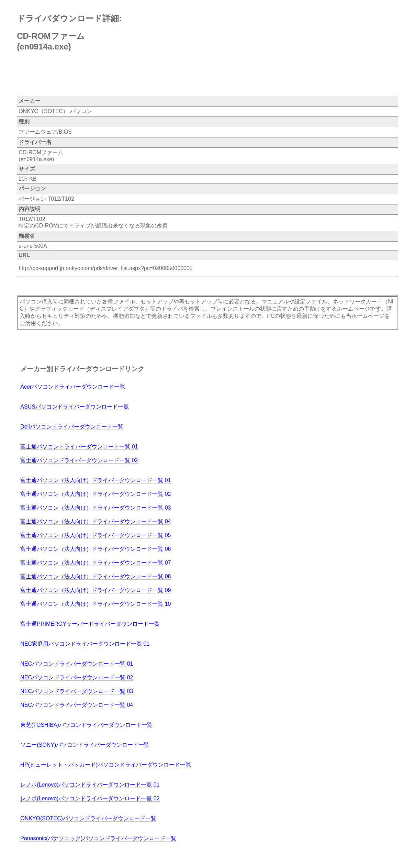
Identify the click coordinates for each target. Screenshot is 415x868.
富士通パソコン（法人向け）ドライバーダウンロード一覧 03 (96, 508)
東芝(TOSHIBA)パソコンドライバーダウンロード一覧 (86, 725)
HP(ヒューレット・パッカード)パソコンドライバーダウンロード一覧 (106, 765)
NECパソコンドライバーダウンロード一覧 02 (77, 677)
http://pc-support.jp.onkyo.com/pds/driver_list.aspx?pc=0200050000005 (106, 268)
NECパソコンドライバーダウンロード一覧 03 (77, 691)
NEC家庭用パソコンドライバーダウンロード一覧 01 (85, 644)
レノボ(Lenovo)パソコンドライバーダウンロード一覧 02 (90, 798)
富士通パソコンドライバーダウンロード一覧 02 (79, 460)
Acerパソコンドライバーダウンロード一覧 (73, 387)
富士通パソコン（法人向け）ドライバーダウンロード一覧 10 (96, 604)
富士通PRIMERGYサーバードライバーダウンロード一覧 (90, 624)
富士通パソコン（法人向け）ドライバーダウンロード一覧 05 (96, 535)
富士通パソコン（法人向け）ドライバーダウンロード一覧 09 (96, 590)
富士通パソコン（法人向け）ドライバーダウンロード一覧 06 (96, 549)
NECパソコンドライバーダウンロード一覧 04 (77, 705)
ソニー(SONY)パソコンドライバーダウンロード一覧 (85, 745)
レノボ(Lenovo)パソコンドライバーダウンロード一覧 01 (90, 785)
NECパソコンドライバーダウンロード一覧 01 (77, 664)
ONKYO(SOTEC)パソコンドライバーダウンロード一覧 (88, 818)
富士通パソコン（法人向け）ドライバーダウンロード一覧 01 (96, 480)
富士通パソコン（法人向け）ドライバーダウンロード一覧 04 (96, 521)
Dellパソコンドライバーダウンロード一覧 (72, 427)
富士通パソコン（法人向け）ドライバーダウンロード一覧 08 (96, 576)
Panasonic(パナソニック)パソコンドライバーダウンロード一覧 (98, 838)
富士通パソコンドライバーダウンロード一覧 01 (79, 447)
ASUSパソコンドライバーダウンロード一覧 (75, 407)
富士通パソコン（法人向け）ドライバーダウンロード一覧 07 (96, 563)
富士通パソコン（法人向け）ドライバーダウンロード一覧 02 (96, 494)
